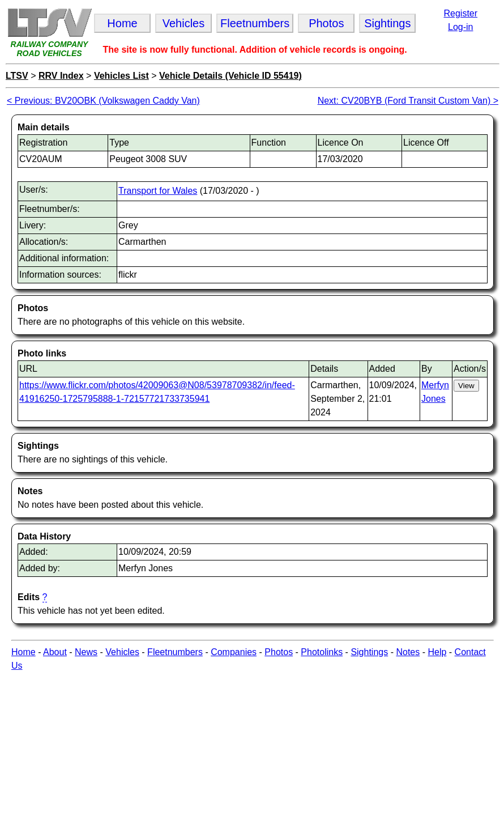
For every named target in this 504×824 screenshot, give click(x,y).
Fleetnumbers (175, 652)
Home (24, 652)
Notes (408, 652)
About (55, 652)
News (86, 652)
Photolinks (322, 652)
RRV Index (61, 76)
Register (460, 13)
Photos (279, 652)
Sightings (369, 652)
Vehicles (122, 652)
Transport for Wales (158, 191)
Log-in (460, 27)
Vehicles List (121, 76)
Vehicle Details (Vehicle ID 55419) (230, 76)
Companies (234, 652)
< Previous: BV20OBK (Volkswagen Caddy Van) (103, 101)
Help (437, 652)
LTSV (17, 76)
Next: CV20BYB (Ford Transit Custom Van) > (408, 101)
